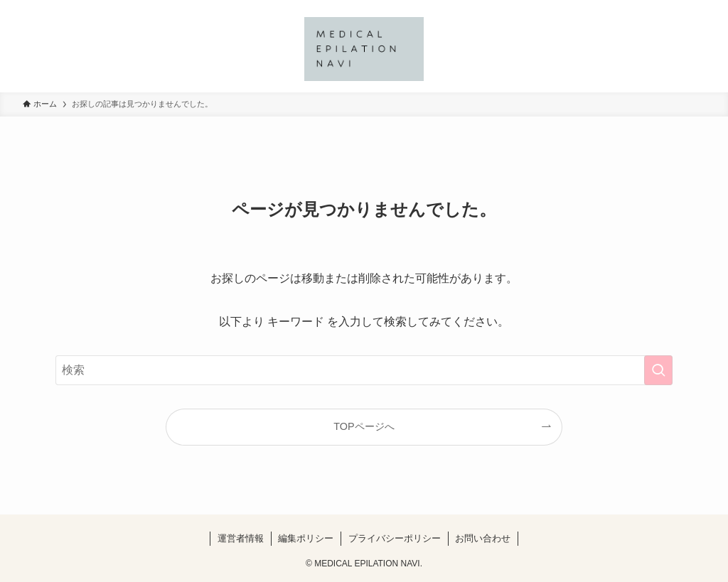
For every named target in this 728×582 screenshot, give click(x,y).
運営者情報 (241, 538)
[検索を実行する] (658, 370)
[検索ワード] (364, 370)
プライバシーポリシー (395, 538)
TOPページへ (364, 426)
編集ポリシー (306, 538)
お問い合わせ (483, 538)
